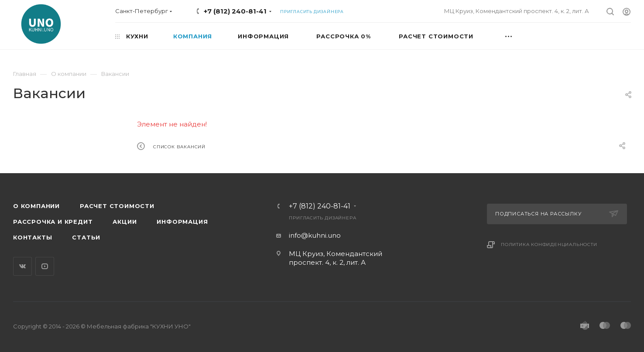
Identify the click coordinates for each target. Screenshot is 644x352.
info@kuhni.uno (315, 235)
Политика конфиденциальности (549, 244)
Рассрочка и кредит (53, 222)
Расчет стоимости (117, 206)
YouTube (45, 266)
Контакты (33, 237)
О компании (36, 206)
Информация (182, 222)
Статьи (86, 237)
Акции (125, 222)
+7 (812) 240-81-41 (235, 11)
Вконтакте (22, 266)
